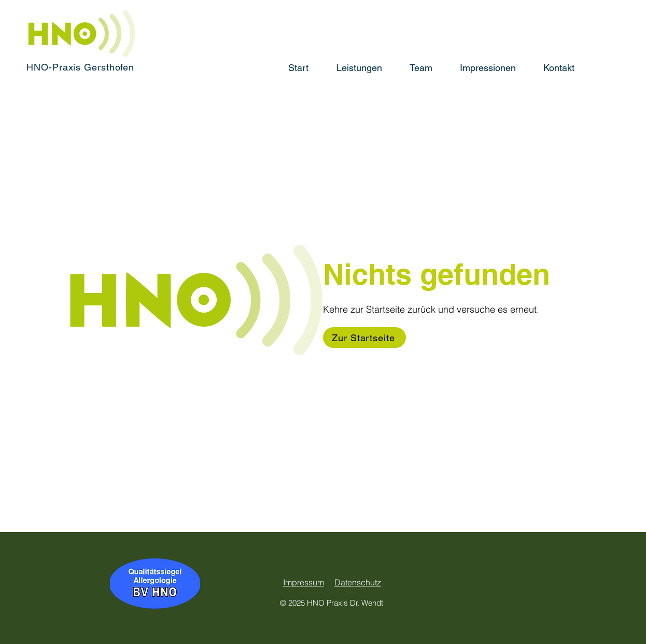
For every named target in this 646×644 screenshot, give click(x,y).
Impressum (304, 582)
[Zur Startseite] (364, 338)
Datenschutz (358, 582)
